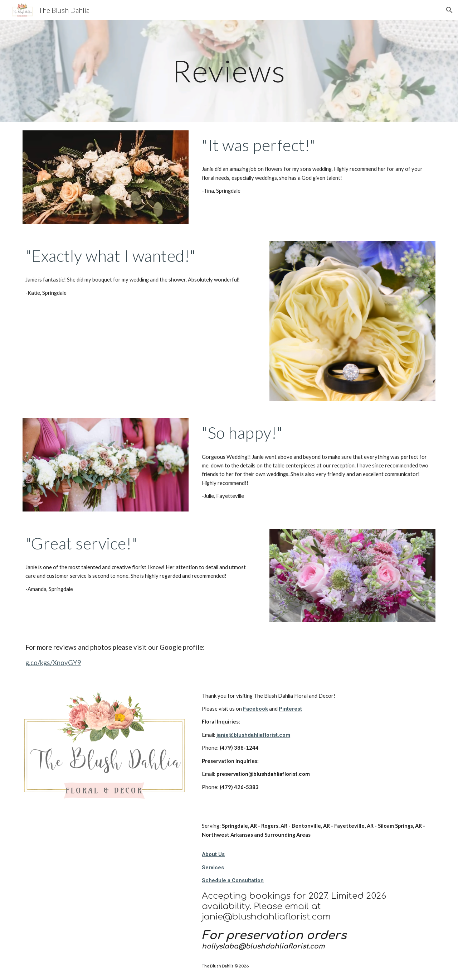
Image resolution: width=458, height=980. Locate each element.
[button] (449, 10)
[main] (229, 71)
